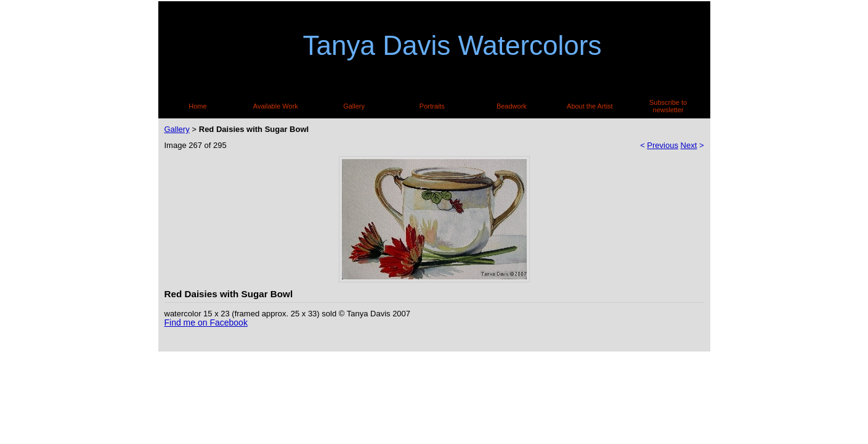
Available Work (276, 106)
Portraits (432, 106)
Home (197, 106)
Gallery (354, 106)
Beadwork (512, 106)
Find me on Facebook (206, 323)
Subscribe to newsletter (668, 106)
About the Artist (590, 106)
